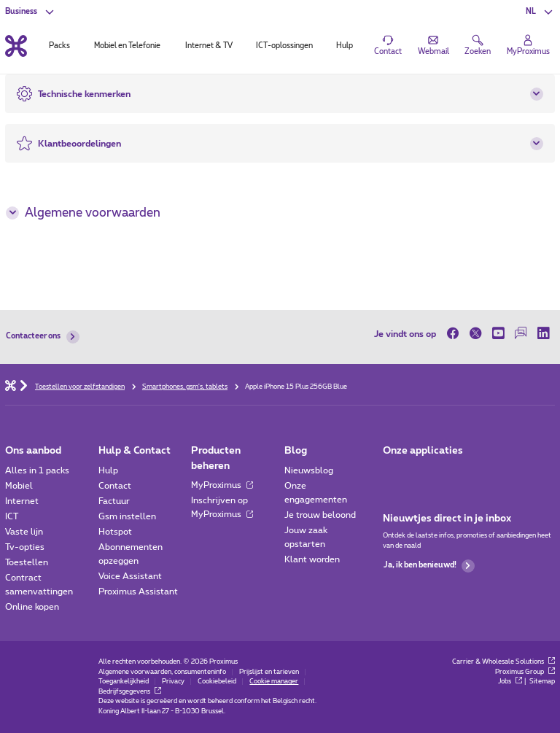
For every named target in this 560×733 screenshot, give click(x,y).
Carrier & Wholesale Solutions (503, 662)
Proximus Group (525, 672)
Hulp (108, 470)
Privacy (173, 682)
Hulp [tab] (345, 46)
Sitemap (542, 682)
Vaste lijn (24, 532)
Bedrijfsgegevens (130, 692)
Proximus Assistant (138, 592)
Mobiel (19, 486)
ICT (12, 516)
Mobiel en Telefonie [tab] (127, 46)
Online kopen (32, 607)
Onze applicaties (423, 451)
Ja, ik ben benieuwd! (429, 566)
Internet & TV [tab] (209, 46)
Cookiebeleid (217, 682)
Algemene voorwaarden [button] (83, 213)
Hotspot (115, 532)
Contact (115, 486)
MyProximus (222, 485)
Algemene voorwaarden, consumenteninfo (162, 672)
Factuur (114, 501)
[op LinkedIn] (544, 334)
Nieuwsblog (309, 470)
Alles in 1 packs (37, 470)
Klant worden (312, 559)
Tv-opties (25, 547)
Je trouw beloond (320, 515)
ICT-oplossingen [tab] (284, 46)
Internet (22, 501)
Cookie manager (274, 682)
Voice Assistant (130, 576)
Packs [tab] (59, 46)
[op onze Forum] (521, 334)
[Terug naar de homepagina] (16, 46)
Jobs (510, 682)
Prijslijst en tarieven (269, 672)
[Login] (528, 46)
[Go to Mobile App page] (423, 474)
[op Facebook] (455, 334)
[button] (540, 12)
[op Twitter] (476, 334)
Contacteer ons (42, 337)
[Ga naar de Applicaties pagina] (393, 474)
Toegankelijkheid (124, 682)
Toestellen (27, 562)
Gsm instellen (127, 516)
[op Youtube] (498, 334)
